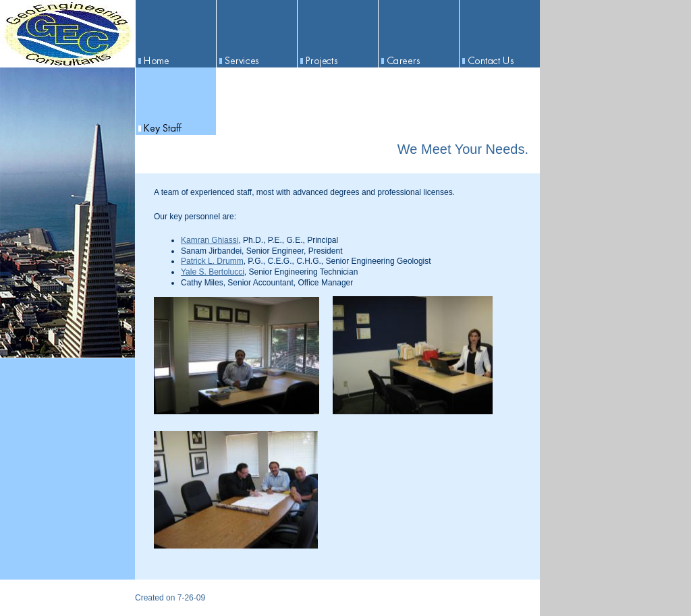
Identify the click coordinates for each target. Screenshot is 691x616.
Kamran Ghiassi (210, 240)
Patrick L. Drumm (212, 261)
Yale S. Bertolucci (213, 272)
